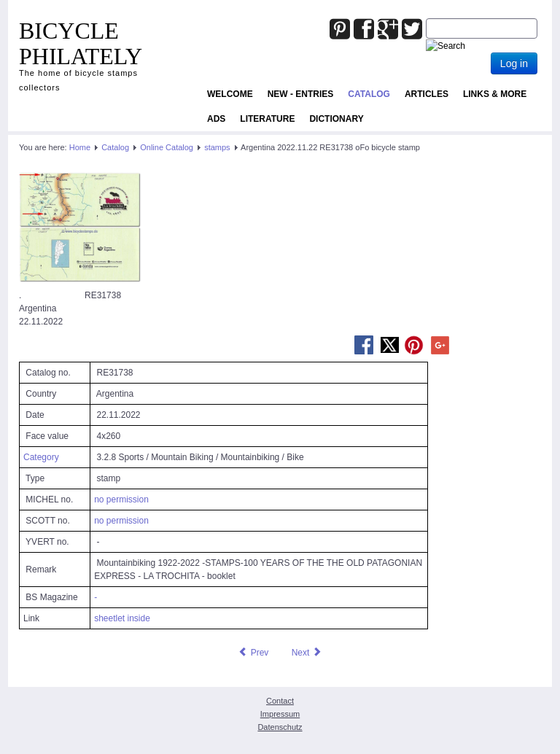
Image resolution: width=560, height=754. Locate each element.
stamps (217, 147)
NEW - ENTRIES (301, 94)
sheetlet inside (122, 618)
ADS (216, 119)
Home (80, 147)
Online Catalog (167, 147)
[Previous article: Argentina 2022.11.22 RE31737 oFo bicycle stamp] (253, 653)
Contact (280, 701)
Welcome (230, 94)
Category (41, 457)
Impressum (280, 714)
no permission (121, 500)
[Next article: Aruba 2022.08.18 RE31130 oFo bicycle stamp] (307, 653)
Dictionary (336, 119)
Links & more (495, 94)
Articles (427, 94)
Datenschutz (280, 727)
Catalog (369, 94)
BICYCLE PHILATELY (81, 43)
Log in (514, 63)
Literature (267, 119)
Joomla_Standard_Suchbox (426, 19)
